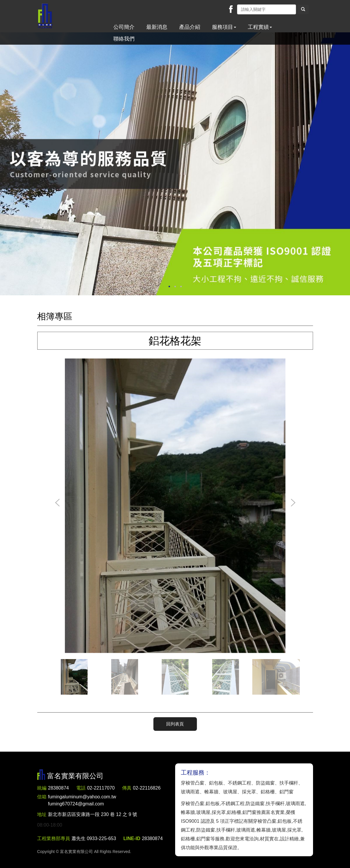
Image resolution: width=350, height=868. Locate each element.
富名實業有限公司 (45, 16)
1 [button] (169, 286)
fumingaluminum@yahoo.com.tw (82, 801)
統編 (42, 788)
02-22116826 (147, 788)
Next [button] (293, 503)
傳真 (127, 788)
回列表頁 (175, 724)
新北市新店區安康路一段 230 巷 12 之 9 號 (93, 814)
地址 (42, 814)
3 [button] (181, 286)
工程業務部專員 (54, 838)
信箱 (42, 797)
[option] (175, 164)
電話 (81, 788)
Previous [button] (58, 503)
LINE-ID (132, 838)
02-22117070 (101, 788)
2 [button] (175, 286)
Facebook (231, 9)
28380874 (59, 788)
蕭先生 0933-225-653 (94, 838)
